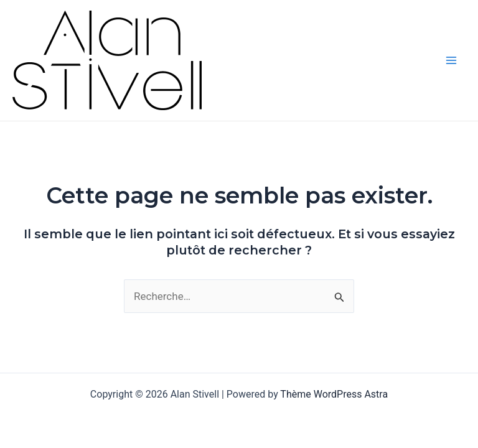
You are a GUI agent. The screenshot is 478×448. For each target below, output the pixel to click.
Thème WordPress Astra (334, 394)
